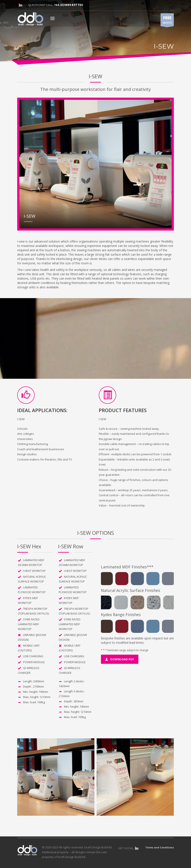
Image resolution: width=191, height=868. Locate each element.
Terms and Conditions (160, 847)
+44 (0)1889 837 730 (69, 5)
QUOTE (167, 21)
